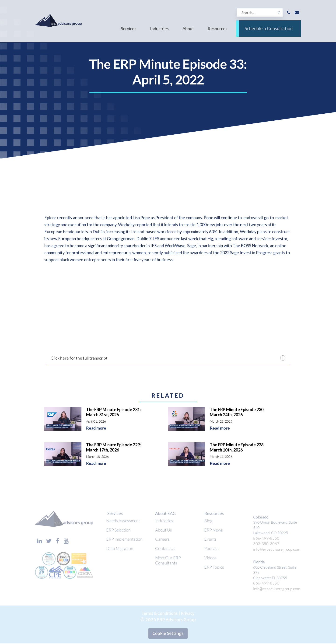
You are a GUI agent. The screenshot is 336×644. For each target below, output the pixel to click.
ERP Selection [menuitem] (118, 532)
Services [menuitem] (129, 32)
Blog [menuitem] (208, 523)
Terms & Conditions (159, 614)
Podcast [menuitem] (211, 552)
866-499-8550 (265, 540)
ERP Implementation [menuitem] (124, 542)
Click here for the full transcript (168, 358)
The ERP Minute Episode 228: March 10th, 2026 (237, 447)
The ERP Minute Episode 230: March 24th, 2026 (237, 412)
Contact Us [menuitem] (165, 552)
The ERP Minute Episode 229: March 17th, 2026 (113, 447)
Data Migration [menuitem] (120, 552)
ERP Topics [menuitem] (214, 572)
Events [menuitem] (210, 542)
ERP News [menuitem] (213, 532)
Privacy (189, 614)
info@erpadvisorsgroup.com (276, 550)
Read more (96, 428)
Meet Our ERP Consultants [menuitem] (168, 564)
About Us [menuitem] (164, 532)
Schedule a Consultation (269, 32)
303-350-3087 (265, 545)
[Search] (259, 13)
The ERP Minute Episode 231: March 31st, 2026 (113, 412)
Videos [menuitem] (210, 562)
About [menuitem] (188, 32)
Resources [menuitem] (217, 32)
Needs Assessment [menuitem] (123, 523)
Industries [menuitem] (159, 32)
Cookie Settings (168, 634)
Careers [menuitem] (162, 542)
